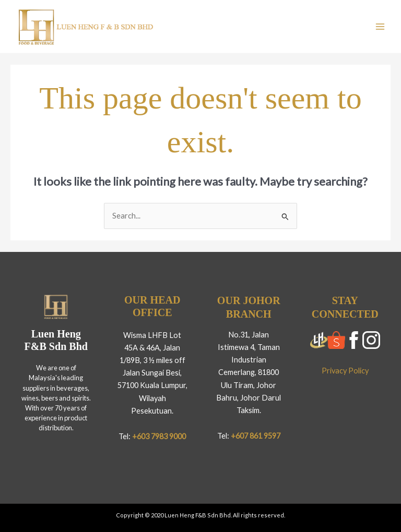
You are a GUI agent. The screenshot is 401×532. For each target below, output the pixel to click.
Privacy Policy (345, 371)
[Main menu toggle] (380, 27)
